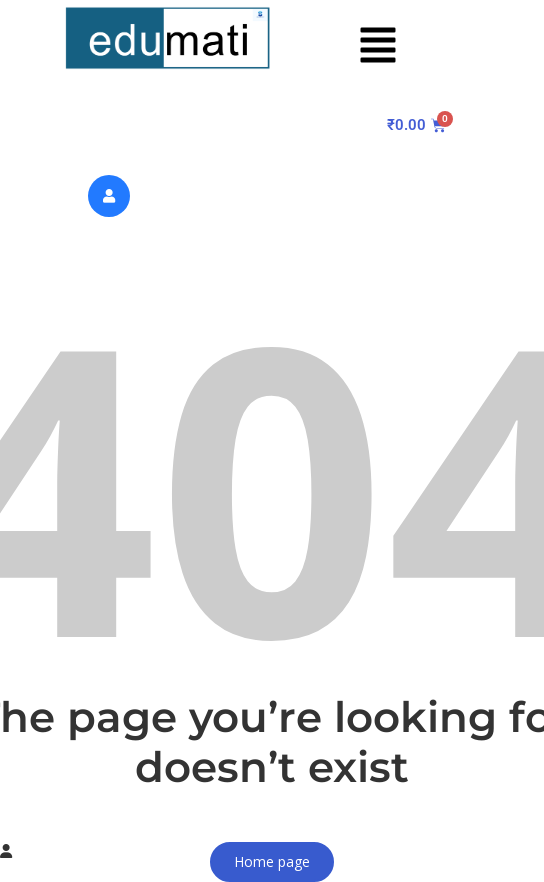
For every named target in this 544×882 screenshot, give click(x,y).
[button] (378, 46)
